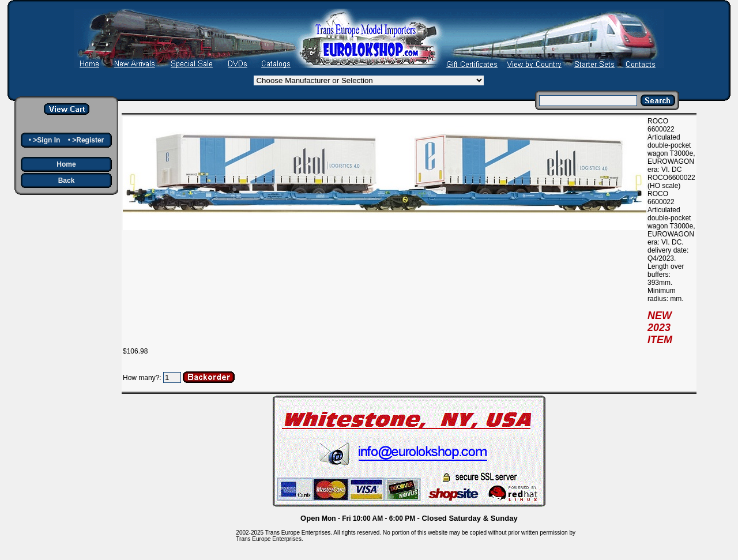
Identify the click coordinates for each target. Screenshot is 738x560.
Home (66, 164)
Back (67, 181)
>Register (88, 140)
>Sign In (46, 140)
